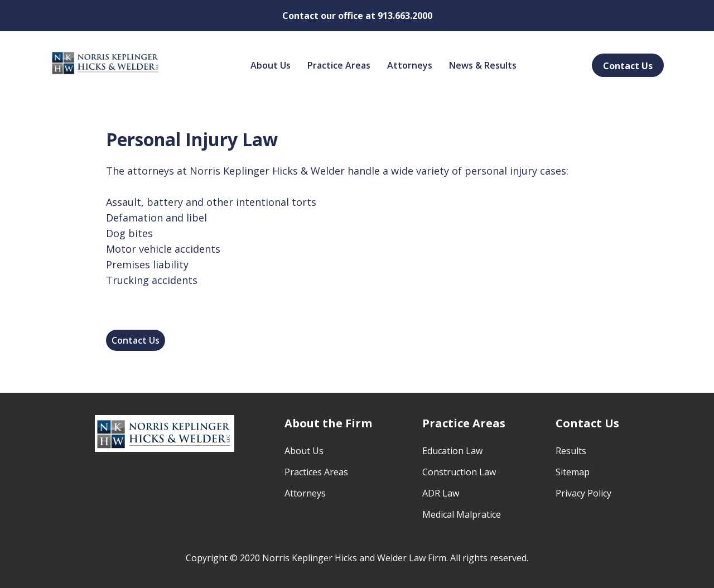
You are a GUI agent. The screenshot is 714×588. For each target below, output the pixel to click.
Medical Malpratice (462, 514)
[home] (106, 62)
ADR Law (441, 493)
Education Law (452, 451)
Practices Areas (316, 472)
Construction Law (459, 472)
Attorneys (410, 65)
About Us (271, 65)
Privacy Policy (583, 493)
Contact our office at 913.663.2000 (357, 16)
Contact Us (628, 66)
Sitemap (573, 472)
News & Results (483, 65)
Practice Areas (339, 65)
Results (571, 451)
